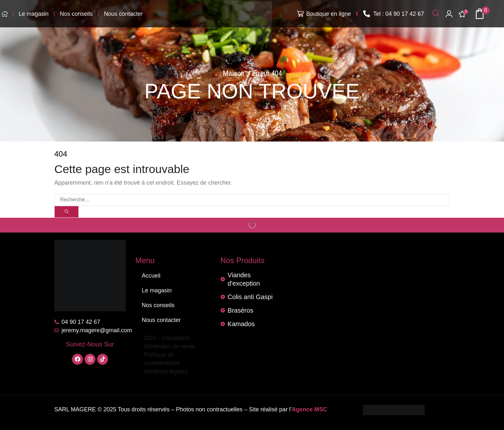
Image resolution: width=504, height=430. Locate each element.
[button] (436, 14)
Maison (234, 74)
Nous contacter (161, 320)
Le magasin (157, 290)
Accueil (151, 276)
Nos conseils (158, 305)
